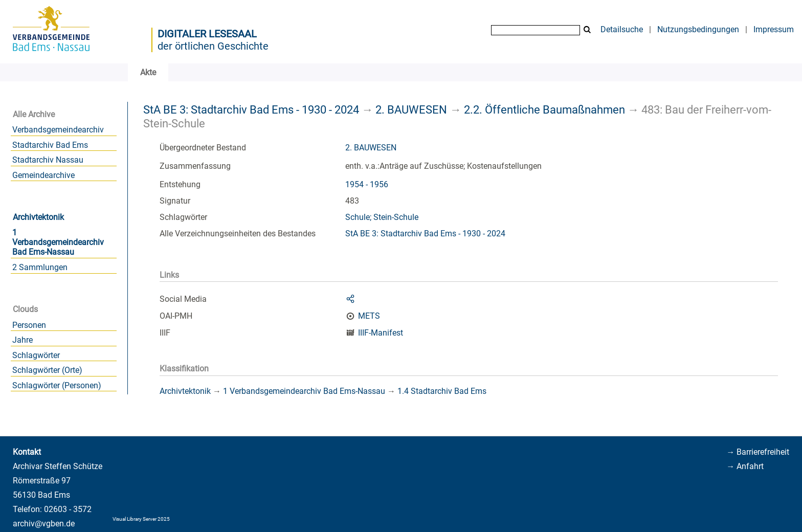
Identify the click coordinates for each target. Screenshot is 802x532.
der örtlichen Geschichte (213, 46)
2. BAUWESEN (411, 109)
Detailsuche (622, 29)
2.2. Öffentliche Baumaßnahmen (544, 109)
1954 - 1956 (367, 184)
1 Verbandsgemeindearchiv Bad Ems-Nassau (58, 242)
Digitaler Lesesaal (207, 34)
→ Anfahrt (745, 466)
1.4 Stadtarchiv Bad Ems (442, 391)
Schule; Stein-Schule (382, 217)
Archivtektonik (38, 217)
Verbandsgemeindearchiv (58, 130)
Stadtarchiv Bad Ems (50, 145)
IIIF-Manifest (381, 333)
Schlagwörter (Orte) (47, 370)
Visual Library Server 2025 (141, 519)
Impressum (774, 29)
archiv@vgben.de (44, 524)
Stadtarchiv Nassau (48, 160)
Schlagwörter (36, 355)
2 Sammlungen (40, 267)
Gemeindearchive (43, 175)
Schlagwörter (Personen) (57, 385)
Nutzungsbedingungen (698, 29)
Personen (29, 325)
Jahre (23, 340)
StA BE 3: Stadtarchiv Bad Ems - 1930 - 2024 (251, 109)
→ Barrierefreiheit (758, 452)
